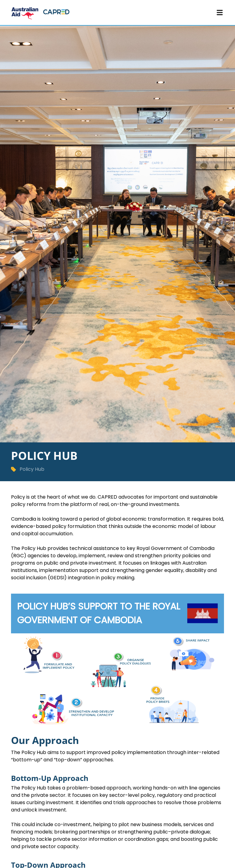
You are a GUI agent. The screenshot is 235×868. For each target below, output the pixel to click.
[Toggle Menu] (220, 13)
